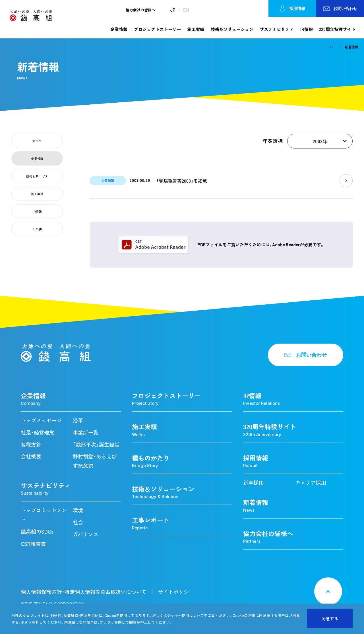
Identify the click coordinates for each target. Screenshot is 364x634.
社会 (78, 522)
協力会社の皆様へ (140, 10)
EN (186, 10)
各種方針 (31, 444)
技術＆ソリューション (232, 29)
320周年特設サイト (337, 29)
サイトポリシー (176, 592)
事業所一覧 (86, 432)
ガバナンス (86, 534)
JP (173, 10)
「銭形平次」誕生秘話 (96, 444)
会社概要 (31, 456)
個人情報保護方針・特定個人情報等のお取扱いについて (84, 592)
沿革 (78, 420)
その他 (37, 229)
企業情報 (119, 29)
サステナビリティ (277, 29)
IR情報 (307, 29)
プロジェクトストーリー (157, 29)
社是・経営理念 (38, 432)
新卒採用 (253, 483)
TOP (331, 47)
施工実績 (196, 29)
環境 (78, 510)
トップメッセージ (41, 420)
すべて (37, 141)
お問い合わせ (340, 8)
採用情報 (292, 9)
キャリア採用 (311, 483)
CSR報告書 (33, 544)
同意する (330, 619)
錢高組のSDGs (37, 531)
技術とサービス (37, 176)
